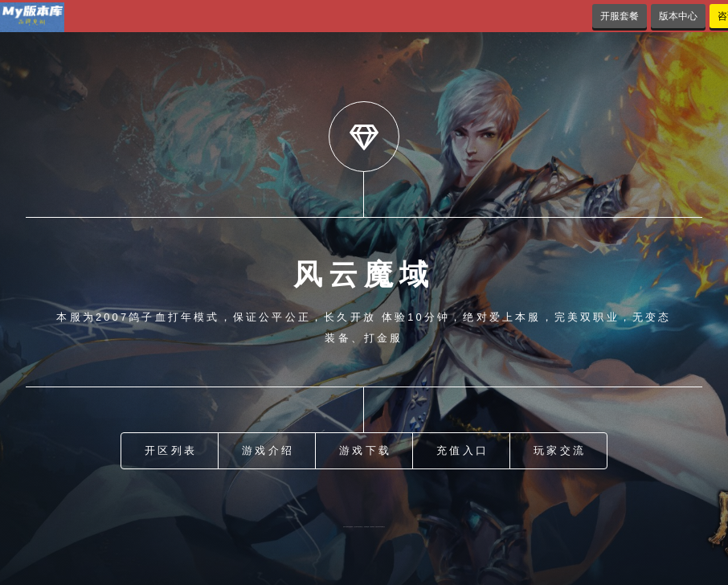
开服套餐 (620, 16)
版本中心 (678, 16)
